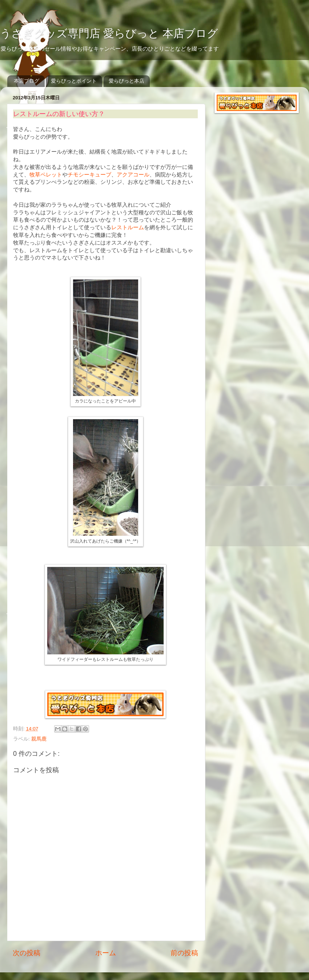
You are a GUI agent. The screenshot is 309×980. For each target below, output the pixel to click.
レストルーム (128, 227)
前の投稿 (184, 953)
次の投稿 (27, 953)
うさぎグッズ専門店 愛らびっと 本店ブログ (109, 33)
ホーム (106, 953)
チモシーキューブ (89, 175)
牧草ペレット (46, 175)
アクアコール (133, 175)
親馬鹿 (39, 739)
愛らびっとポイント (74, 81)
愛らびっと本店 (127, 81)
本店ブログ (27, 81)
